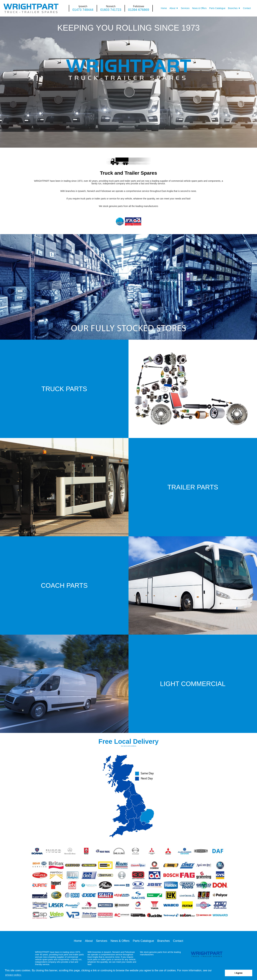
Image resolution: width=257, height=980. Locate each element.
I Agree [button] (239, 973)
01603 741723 (111, 10)
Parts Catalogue (217, 8)
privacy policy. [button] (13, 975)
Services (185, 8)
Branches (233, 8)
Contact (247, 8)
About (172, 8)
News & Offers (199, 8)
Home (164, 8)
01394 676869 (139, 10)
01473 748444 (83, 10)
